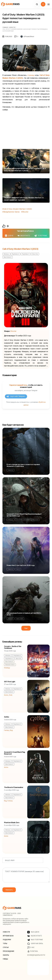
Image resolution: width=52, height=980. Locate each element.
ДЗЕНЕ (9, 236)
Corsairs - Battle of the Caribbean (13, 647)
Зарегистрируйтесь (18, 385)
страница (31, 75)
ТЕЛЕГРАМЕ (41, 236)
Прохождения (8, 951)
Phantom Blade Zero (12, 823)
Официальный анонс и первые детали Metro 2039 (24, 614)
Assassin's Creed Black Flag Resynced (27, 520)
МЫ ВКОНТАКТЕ (35, 936)
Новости (10, 470)
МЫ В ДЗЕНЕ (33, 932)
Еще (26, 628)
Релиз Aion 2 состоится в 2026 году (21, 565)
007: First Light (10, 682)
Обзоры (6, 955)
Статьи (6, 947)
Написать (9, 890)
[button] (37, 4)
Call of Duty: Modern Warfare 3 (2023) (18, 209)
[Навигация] (48, 4)
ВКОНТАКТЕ (24, 236)
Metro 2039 (20, 619)
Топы (5, 943)
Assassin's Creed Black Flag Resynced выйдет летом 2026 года (24, 515)
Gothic (7, 717)
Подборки (7, 940)
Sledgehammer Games (12, 212)
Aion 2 (18, 569)
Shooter (25, 212)
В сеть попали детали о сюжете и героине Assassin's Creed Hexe (23, 465)
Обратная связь (35, 944)
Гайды (5, 959)
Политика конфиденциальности (36, 953)
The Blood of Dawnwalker (14, 787)
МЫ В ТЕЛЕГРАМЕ (35, 940)
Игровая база (8, 936)
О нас (31, 947)
